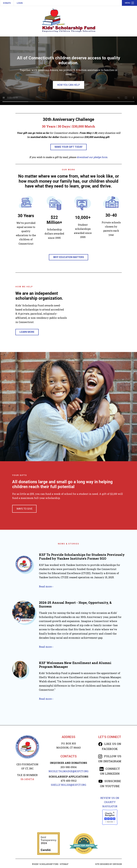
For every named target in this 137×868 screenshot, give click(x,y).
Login (20, 3)
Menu (130, 3)
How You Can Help (68, 85)
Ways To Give (24, 509)
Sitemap (64, 864)
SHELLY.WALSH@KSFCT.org (68, 785)
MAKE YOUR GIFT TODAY (69, 147)
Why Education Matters (69, 257)
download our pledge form (92, 157)
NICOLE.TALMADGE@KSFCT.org (68, 771)
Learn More (27, 332)
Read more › (46, 586)
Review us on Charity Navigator (110, 802)
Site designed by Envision (108, 864)
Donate (7, 3)
